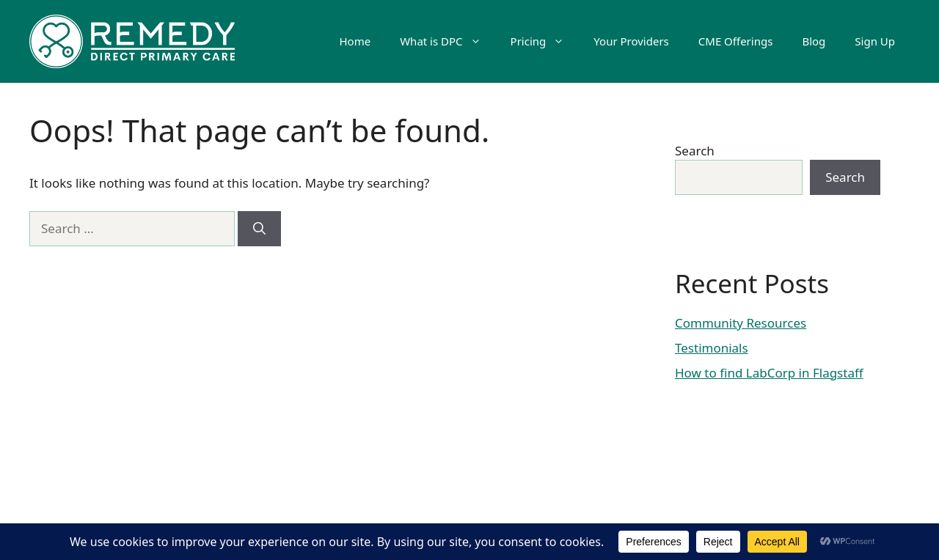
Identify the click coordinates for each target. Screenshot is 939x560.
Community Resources (741, 323)
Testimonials (712, 348)
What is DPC (447, 41)
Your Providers (631, 41)
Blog (814, 41)
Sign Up (875, 41)
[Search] (259, 229)
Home (355, 41)
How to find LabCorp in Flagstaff (769, 373)
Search (695, 151)
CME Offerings (736, 41)
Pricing (545, 41)
